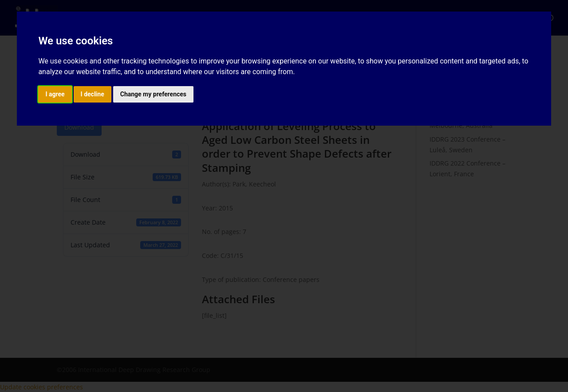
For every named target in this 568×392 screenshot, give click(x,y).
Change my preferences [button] (153, 94)
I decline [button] (93, 94)
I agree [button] (55, 94)
